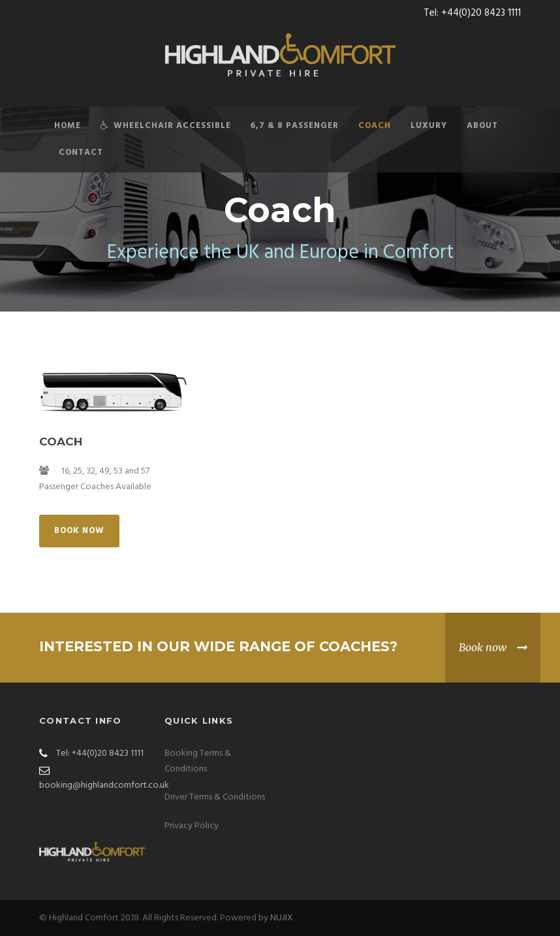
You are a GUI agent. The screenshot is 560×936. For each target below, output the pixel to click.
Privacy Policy (192, 826)
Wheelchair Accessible (166, 126)
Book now (483, 647)
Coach (375, 126)
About (482, 126)
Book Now (79, 531)
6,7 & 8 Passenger (295, 126)
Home (68, 126)
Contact (81, 153)
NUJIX (282, 918)
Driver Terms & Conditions (215, 797)
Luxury (429, 126)
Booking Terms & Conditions (198, 761)
